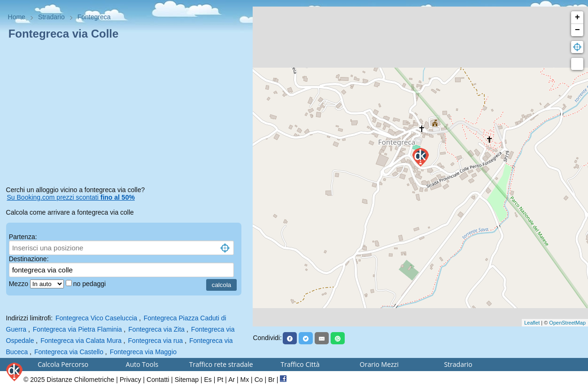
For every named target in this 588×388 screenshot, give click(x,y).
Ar (232, 380)
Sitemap (187, 380)
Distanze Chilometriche (80, 380)
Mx (245, 380)
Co (259, 380)
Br (271, 380)
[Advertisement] (127, 115)
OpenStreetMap (567, 323)
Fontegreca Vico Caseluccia (96, 318)
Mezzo (19, 284)
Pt (220, 380)
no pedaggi (90, 284)
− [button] (577, 30)
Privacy (131, 380)
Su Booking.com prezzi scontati (71, 197)
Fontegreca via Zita (156, 329)
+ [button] (577, 17)
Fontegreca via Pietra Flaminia (77, 329)
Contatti (158, 380)
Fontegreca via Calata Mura (81, 341)
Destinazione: (29, 259)
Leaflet (532, 323)
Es (208, 380)
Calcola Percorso (63, 364)
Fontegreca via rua (156, 341)
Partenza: (23, 237)
